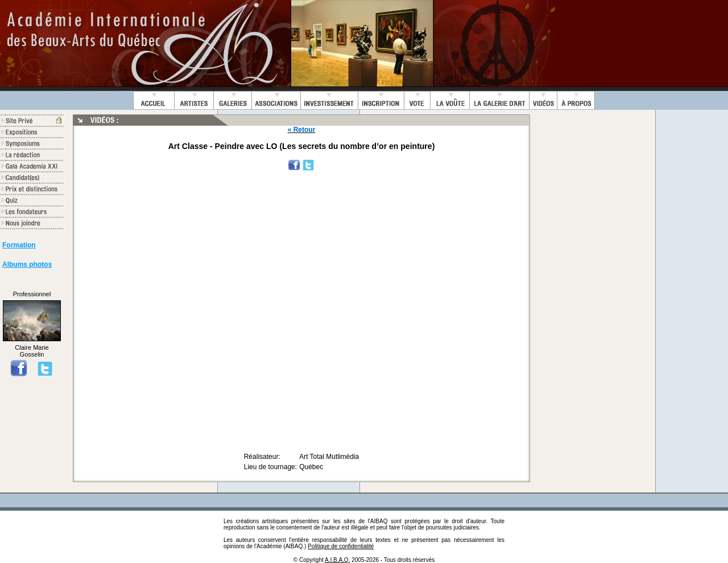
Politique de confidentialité (341, 546)
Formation (19, 245)
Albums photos (27, 264)
